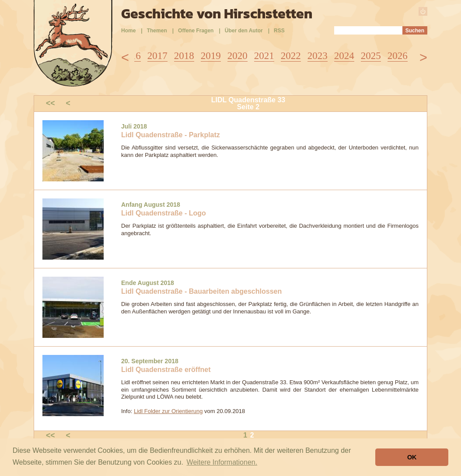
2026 (398, 56)
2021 (264, 56)
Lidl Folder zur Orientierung (168, 411)
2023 (318, 56)
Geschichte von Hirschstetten (217, 14)
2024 (344, 56)
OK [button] (412, 457)
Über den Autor (244, 31)
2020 (237, 56)
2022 (291, 56)
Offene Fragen (196, 31)
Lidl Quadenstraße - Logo (164, 213)
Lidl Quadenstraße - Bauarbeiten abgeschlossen (201, 291)
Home (128, 31)
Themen (157, 31)
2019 (211, 56)
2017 (157, 56)
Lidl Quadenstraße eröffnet (166, 370)
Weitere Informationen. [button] (222, 462)
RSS (279, 31)
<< (51, 103)
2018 (184, 56)
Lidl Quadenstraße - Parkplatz (171, 135)
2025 (371, 56)
